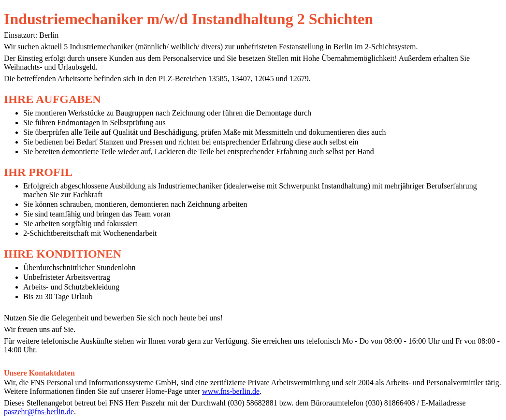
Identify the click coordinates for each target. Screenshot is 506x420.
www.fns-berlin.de (231, 391)
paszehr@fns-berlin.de (39, 412)
